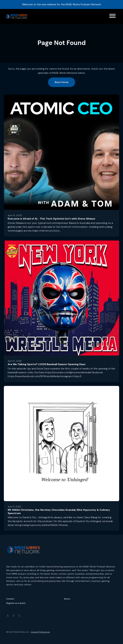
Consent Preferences (40, 632)
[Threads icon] (19, 616)
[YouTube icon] (8, 616)
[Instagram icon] (14, 616)
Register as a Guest (16, 603)
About (67, 599)
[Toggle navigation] (112, 16)
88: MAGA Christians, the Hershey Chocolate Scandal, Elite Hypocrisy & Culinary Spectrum (59, 512)
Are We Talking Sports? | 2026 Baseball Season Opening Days (47, 364)
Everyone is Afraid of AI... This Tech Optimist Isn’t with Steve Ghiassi (51, 219)
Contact (10, 599)
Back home (62, 82)
